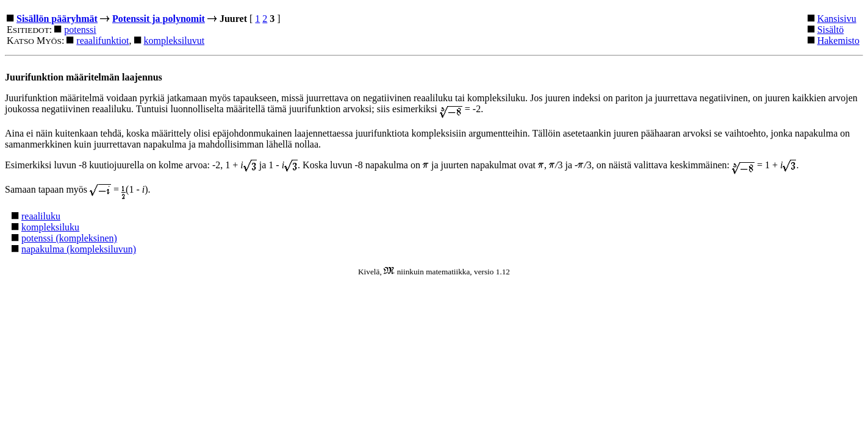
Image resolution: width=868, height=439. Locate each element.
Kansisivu (837, 19)
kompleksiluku (50, 227)
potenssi (80, 30)
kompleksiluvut (174, 41)
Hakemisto (838, 41)
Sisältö (831, 30)
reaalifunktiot (102, 41)
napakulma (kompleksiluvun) (79, 249)
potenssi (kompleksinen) (69, 238)
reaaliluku (41, 216)
